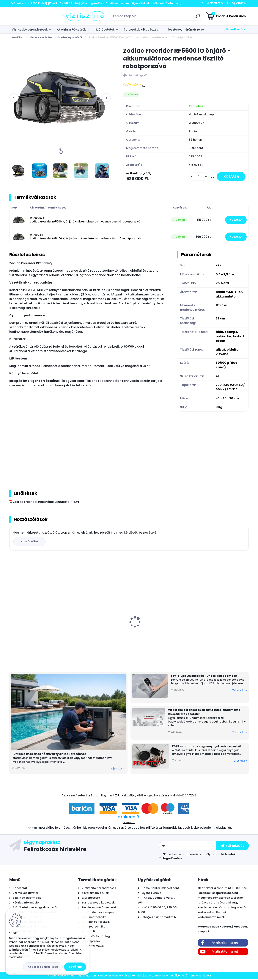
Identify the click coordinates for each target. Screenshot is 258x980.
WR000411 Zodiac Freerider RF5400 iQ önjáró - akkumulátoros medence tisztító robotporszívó (85, 237)
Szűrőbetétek (105, 30)
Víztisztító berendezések (30, 30)
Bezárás (75, 967)
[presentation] (14, 98)
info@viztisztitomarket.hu (160, 918)
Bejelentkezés (215, 3)
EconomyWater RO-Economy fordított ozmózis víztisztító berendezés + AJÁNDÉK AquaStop (97, 627)
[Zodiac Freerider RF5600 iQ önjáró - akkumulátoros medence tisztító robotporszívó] (60, 98)
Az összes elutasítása (43, 967)
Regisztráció (238, 3)
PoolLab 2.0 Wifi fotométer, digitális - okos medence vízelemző (37, 625)
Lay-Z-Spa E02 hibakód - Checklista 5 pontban (204, 677)
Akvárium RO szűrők (71, 30)
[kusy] (196, 177)
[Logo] (32, 16)
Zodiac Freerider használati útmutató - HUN (44, 503)
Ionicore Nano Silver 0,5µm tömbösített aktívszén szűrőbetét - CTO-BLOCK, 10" (219, 628)
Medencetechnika (41, 37)
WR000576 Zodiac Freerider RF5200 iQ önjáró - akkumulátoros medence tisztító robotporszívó (85, 221)
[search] (171, 17)
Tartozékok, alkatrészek (141, 30)
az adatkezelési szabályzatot (198, 855)
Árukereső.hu (129, 823)
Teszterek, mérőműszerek (186, 30)
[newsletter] (232, 846)
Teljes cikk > (117, 769)
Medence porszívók (70, 37)
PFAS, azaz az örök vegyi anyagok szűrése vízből (206, 747)
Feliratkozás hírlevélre (55, 850)
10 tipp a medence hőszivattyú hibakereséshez (49, 755)
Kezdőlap (18, 37)
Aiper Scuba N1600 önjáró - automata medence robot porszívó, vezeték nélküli (159, 626)
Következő (234, 29)
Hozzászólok (30, 542)
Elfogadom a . (199, 857)
